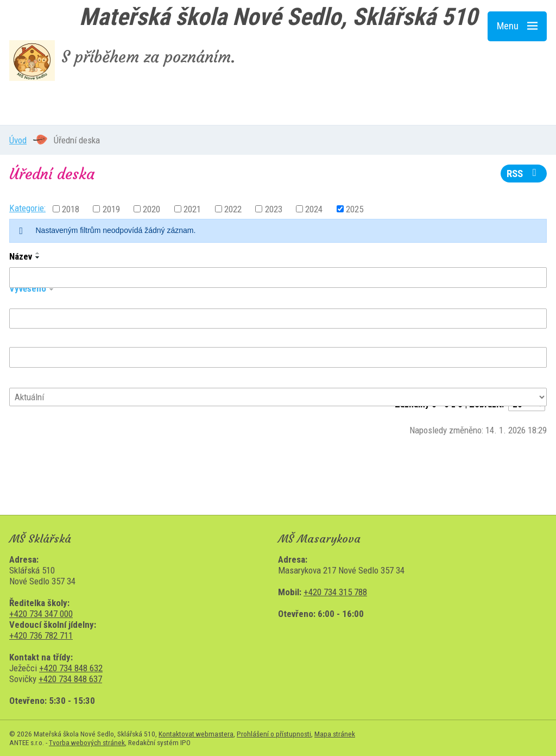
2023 (274, 209)
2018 (71, 209)
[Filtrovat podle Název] (278, 278)
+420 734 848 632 (71, 668)
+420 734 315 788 (335, 592)
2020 (151, 209)
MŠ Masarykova (213, 104)
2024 (314, 209)
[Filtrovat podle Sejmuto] (278, 357)
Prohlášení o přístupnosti (274, 734)
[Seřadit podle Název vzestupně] (38, 253)
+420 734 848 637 (70, 679)
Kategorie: (27, 208)
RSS (524, 174)
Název (21, 256)
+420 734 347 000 (41, 614)
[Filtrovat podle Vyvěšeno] (278, 319)
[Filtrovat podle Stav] (278, 397)
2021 (192, 209)
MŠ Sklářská (74, 104)
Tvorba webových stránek (87, 742)
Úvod (18, 140)
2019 (111, 209)
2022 (233, 209)
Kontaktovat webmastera (196, 734)
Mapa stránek (335, 734)
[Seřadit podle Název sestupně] (38, 257)
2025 (355, 209)
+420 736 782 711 (41, 635)
